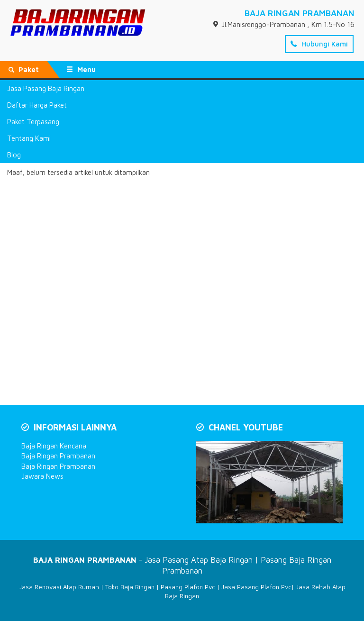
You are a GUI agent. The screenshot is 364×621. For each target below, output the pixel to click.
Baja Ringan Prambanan (58, 456)
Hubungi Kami (319, 44)
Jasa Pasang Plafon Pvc (256, 587)
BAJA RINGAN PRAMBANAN (300, 13)
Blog (14, 155)
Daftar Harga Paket (37, 105)
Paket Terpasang (33, 122)
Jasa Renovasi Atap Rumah (59, 587)
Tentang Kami (29, 138)
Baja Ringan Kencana (54, 446)
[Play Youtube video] (270, 483)
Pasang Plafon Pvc (188, 587)
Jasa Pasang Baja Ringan (46, 88)
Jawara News (42, 476)
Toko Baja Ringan (130, 587)
